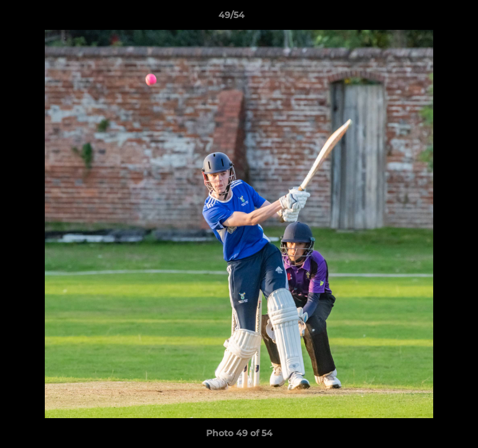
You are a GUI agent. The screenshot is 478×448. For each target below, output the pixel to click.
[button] (433, 18)
